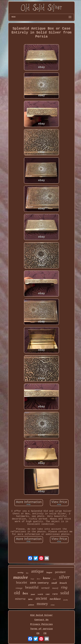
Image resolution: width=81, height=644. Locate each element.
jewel (33, 594)
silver (64, 577)
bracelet (22, 582)
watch (40, 594)
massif (55, 588)
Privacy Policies (41, 624)
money (42, 604)
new (31, 599)
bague (49, 573)
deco (39, 579)
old (17, 593)
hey (27, 573)
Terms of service (41, 629)
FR (45, 633)
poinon (31, 605)
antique (37, 571)
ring (64, 587)
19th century (39, 583)
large (32, 579)
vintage (19, 588)
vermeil (45, 588)
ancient (41, 598)
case (48, 594)
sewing (20, 572)
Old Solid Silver (41, 615)
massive (21, 577)
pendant (60, 572)
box (25, 593)
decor (55, 579)
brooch (63, 583)
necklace (55, 599)
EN (38, 633)
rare (55, 594)
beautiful (32, 587)
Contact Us (41, 620)
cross (53, 605)
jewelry (66, 600)
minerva (20, 599)
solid (65, 593)
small (54, 583)
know (47, 578)
